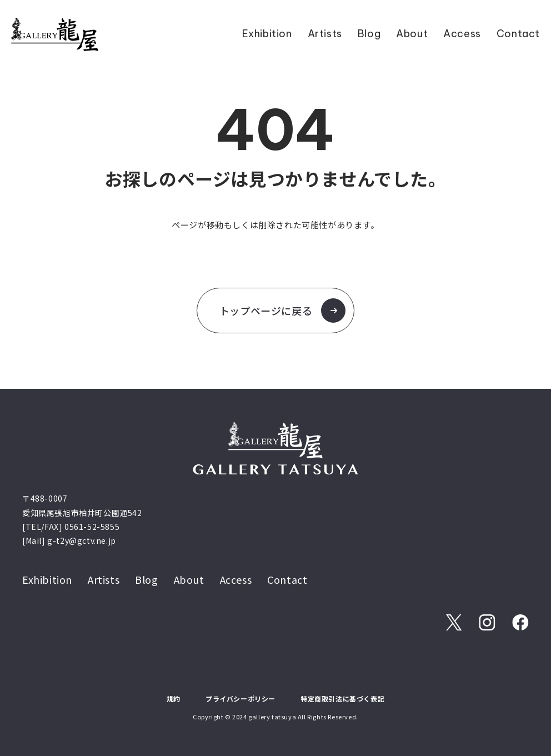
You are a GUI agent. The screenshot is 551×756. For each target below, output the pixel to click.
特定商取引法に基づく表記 (342, 699)
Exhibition (267, 34)
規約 (174, 699)
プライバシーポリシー (241, 699)
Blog (369, 34)
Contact (518, 34)
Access (462, 34)
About (412, 34)
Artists (325, 34)
